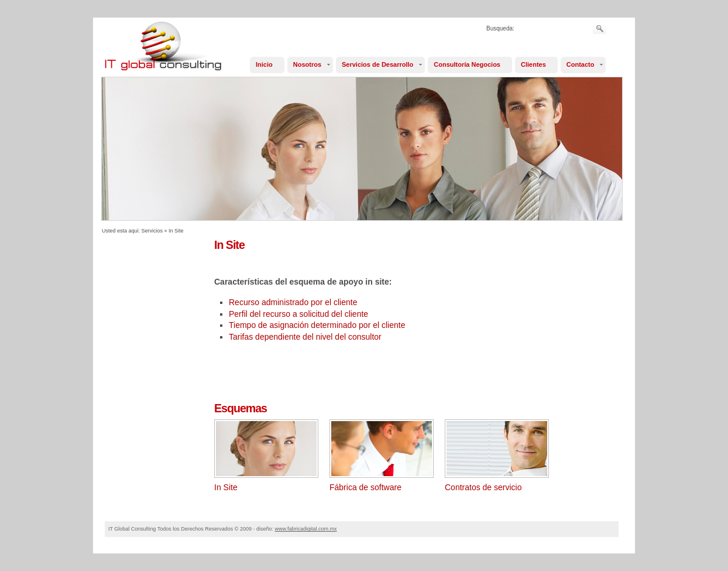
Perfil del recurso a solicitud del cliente (298, 314)
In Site (176, 231)
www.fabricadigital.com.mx (305, 529)
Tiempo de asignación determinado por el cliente (317, 325)
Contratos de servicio (483, 487)
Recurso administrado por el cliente (293, 302)
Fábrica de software (365, 487)
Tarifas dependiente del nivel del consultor (305, 337)
